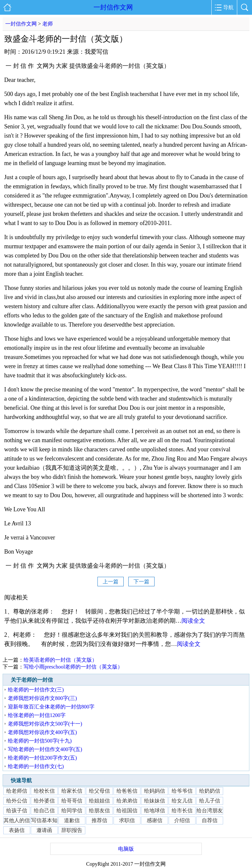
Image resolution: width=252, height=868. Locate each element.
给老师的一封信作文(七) (36, 766)
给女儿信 (182, 801)
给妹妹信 (155, 801)
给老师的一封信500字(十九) (40, 741)
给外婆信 (44, 801)
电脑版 (126, 849)
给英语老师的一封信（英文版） (60, 660)
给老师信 (17, 791)
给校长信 (44, 791)
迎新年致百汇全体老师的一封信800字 (51, 707)
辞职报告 (72, 830)
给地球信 (155, 811)
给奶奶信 (210, 791)
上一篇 (111, 582)
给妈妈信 (155, 791)
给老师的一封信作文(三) (36, 690)
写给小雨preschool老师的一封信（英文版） (73, 667)
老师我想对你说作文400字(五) (42, 732)
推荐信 (99, 820)
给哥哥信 (72, 801)
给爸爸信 (127, 791)
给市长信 (182, 811)
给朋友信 (99, 811)
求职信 (127, 820)
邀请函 (44, 830)
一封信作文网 (113, 7)
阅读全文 (193, 621)
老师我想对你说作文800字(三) (42, 698)
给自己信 (44, 811)
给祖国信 (127, 811)
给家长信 (72, 791)
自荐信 (210, 820)
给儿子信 (210, 801)
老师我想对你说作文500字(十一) (45, 724)
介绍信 (182, 820)
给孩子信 (17, 811)
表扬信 (17, 830)
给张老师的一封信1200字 (37, 715)
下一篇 (141, 582)
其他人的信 (17, 820)
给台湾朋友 (210, 811)
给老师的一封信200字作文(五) (42, 758)
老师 (48, 24)
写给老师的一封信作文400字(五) (45, 749)
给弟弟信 (127, 801)
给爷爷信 (182, 791)
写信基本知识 (44, 821)
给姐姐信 (99, 801)
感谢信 (155, 820)
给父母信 (99, 791)
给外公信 (17, 801)
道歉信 (72, 820)
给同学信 (72, 811)
